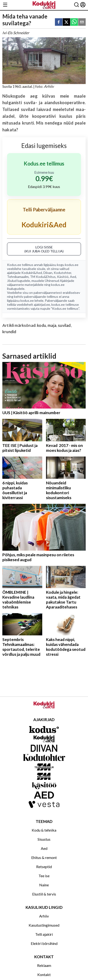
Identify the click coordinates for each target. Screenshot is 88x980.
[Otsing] (77, 5)
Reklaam (44, 965)
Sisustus (44, 839)
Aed (73, 277)
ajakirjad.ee (42, 304)
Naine (44, 885)
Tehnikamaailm (18, 277)
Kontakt (44, 974)
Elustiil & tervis (44, 894)
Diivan (48, 273)
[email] (82, 22)
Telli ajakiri (44, 934)
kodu (42, 325)
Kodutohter (62, 273)
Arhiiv (44, 916)
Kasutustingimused (44, 925)
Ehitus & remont (44, 857)
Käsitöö (63, 277)
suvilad (64, 325)
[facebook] (59, 22)
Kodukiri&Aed (32, 273)
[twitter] (66, 22)
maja (52, 325)
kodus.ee (72, 265)
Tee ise (44, 876)
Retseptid (44, 867)
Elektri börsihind (44, 943)
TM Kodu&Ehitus (43, 277)
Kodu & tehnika (44, 830)
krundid (9, 332)
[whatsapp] (74, 22)
